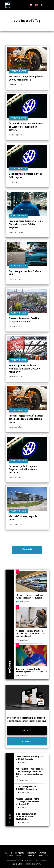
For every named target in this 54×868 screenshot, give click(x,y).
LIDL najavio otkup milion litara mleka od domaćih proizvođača (29, 596)
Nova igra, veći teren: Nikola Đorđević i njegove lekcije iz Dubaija (31, 670)
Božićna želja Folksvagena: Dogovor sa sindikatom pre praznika (23, 469)
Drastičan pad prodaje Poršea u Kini (25, 273)
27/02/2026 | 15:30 (22, 822)
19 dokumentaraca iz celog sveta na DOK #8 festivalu (30, 758)
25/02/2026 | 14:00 (22, 602)
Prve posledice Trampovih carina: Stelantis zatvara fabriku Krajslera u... (26, 224)
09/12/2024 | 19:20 (16, 326)
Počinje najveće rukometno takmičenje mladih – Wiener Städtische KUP (27, 801)
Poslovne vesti (18, 71)
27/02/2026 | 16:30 (22, 792)
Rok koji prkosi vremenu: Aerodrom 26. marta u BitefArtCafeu (26, 816)
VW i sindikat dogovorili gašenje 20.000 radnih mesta (26, 78)
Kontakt (43, 853)
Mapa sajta (43, 855)
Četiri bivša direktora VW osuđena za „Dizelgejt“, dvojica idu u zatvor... (27, 127)
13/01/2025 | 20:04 (15, 279)
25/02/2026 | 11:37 (22, 640)
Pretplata (20, 853)
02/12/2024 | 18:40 (16, 427)
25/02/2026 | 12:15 (22, 675)
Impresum (31, 855)
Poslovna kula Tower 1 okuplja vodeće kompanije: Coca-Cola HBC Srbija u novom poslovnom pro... (29, 773)
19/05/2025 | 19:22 (15, 182)
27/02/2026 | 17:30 (22, 780)
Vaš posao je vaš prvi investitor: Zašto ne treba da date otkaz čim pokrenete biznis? (30, 633)
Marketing (31, 853)
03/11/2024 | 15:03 (15, 524)
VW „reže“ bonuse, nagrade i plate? (24, 518)
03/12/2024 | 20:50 (16, 376)
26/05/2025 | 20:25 (16, 135)
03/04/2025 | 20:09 (16, 232)
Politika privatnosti (15, 855)
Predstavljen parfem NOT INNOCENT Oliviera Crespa (27, 788)
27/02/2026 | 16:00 (22, 807)
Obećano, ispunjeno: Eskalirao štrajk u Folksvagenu (25, 320)
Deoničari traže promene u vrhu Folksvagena (25, 175)
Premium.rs (24, 861)
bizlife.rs (17, 864)
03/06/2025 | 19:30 (16, 84)
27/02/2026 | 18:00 (22, 762)
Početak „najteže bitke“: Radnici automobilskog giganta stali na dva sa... (26, 419)
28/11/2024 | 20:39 (15, 477)
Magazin (9, 853)
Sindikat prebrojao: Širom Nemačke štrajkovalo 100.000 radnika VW (24, 369)
